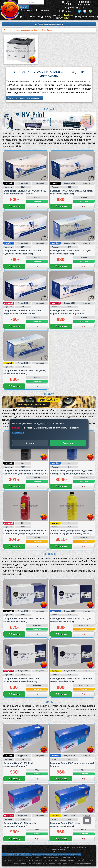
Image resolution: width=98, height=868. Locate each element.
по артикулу (42, 10)
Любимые (91, 17)
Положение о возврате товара (42, 855)
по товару (26, 10)
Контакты (36, 17)
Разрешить (68, 443)
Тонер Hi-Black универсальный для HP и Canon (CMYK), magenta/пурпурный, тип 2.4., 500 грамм (25, 534)
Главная (25, 17)
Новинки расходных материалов (68, 855)
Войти (46, 17)
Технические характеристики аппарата (25, 98)
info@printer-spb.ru (68, 17)
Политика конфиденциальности (15, 854)
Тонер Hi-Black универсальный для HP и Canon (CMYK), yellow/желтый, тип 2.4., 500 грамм (71, 534)
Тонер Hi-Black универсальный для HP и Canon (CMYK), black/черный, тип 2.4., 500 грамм (25, 474)
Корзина (80, 17)
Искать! (24, 7)
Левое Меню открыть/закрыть (49, 24)
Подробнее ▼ (18, 432)
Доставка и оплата (55, 17)
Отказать (30, 443)
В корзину (14, 206)
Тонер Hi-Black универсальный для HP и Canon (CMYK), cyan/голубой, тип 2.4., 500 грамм (72, 474)
